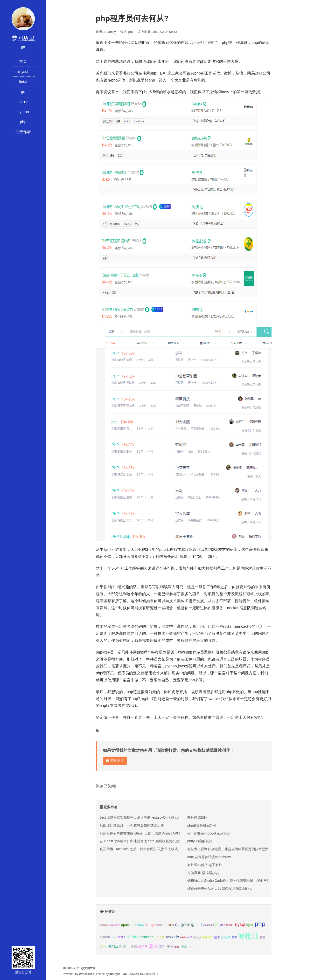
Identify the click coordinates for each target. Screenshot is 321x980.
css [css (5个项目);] (141, 925)
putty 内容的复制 (200, 841)
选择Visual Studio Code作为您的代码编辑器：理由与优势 (230, 881)
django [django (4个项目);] (150, 925)
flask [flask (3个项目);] (171, 925)
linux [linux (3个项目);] (230, 925)
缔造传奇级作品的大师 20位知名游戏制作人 (220, 889)
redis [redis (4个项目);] (122, 937)
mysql (23, 72)
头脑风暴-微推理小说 (203, 873)
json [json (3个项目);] (222, 925)
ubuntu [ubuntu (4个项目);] (160, 937)
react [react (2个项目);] (114, 937)
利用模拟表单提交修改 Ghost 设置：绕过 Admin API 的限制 (144, 833)
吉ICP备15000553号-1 (144, 974)
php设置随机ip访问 (202, 825)
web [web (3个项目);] (183, 937)
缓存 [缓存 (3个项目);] (170, 947)
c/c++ (23, 102)
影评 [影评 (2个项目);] (234, 937)
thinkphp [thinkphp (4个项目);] (147, 937)
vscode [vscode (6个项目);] (173, 937)
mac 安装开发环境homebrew (209, 857)
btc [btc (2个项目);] (135, 925)
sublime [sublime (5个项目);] (133, 937)
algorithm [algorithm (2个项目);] (115, 925)
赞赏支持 (115, 761)
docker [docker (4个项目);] (161, 925)
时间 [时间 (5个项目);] (104, 947)
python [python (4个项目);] (105, 937)
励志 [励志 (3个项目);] (217, 937)
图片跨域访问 (197, 817)
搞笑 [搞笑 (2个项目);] (263, 937)
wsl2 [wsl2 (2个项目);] (189, 937)
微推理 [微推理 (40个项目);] (248, 936)
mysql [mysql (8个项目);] (239, 924)
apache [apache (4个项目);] (127, 925)
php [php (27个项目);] (260, 924)
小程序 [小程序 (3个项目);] (226, 937)
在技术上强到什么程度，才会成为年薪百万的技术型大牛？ (231, 849)
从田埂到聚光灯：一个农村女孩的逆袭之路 (132, 825)
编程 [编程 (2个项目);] (177, 947)
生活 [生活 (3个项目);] (134, 947)
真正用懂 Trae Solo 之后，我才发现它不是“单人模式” (139, 849)
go (23, 92)
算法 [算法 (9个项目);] (153, 946)
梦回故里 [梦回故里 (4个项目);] (115, 947)
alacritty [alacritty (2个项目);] (104, 925)
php (23, 122)
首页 (23, 61)
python (23, 112)
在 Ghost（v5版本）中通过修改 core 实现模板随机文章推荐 (144, 841)
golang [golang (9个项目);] (188, 924)
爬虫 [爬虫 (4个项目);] (126, 947)
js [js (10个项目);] (217, 924)
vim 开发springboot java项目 (209, 833)
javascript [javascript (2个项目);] (209, 925)
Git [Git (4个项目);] (177, 925)
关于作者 (23, 132)
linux (23, 81)
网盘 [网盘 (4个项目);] (184, 947)
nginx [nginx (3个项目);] (250, 925)
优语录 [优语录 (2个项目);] (197, 937)
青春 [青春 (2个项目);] (191, 947)
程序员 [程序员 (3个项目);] (143, 947)
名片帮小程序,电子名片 (205, 865)
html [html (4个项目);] (199, 925)
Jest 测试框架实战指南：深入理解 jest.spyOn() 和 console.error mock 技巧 (156, 817)
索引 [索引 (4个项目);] (162, 947)
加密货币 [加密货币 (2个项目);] (207, 937)
